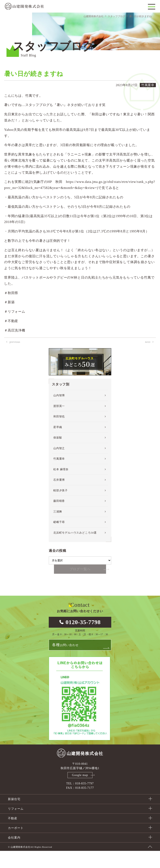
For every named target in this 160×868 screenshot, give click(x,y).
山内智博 (59, 412)
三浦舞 (58, 528)
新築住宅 (14, 816)
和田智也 (59, 433)
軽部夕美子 (61, 507)
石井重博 (59, 496)
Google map (80, 792)
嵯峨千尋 (59, 539)
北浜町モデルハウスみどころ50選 (75, 549)
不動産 (12, 835)
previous (15, 359)
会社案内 (14, 855)
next (148, 359)
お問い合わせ (65, 662)
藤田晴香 (59, 518)
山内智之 (59, 465)
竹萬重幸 (59, 475)
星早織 (58, 444)
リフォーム (16, 826)
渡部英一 (59, 423)
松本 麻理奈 (61, 486)
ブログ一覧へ (80, 586)
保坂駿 (58, 454)
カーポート (16, 845)
